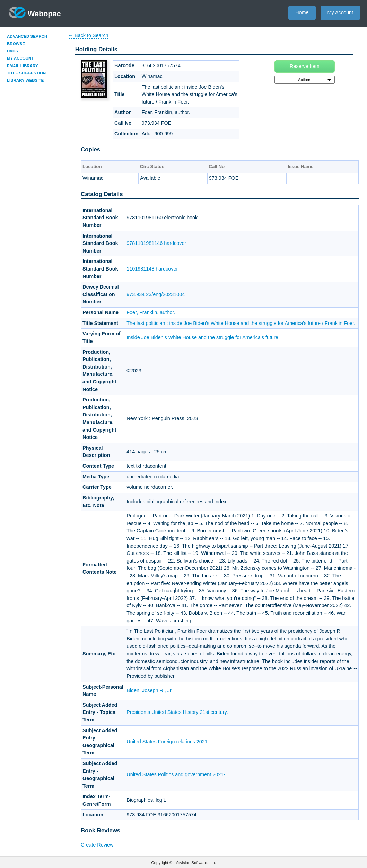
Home (302, 12)
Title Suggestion (26, 73)
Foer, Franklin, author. (151, 312)
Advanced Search (27, 36)
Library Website (25, 80)
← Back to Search (88, 35)
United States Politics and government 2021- (176, 774)
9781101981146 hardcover (156, 243)
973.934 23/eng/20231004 (156, 294)
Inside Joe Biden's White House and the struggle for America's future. (203, 337)
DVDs (12, 51)
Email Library (23, 66)
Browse (16, 44)
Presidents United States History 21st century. (177, 712)
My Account (340, 12)
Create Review (97, 845)
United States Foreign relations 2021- (168, 742)
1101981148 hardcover (152, 269)
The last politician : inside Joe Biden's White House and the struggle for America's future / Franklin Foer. (241, 323)
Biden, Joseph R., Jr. (150, 690)
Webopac (35, 12)
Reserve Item (305, 66)
